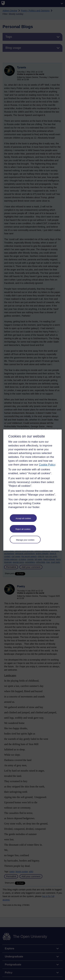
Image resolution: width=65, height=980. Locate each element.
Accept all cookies (23, 518)
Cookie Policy (47, 465)
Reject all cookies (23, 529)
